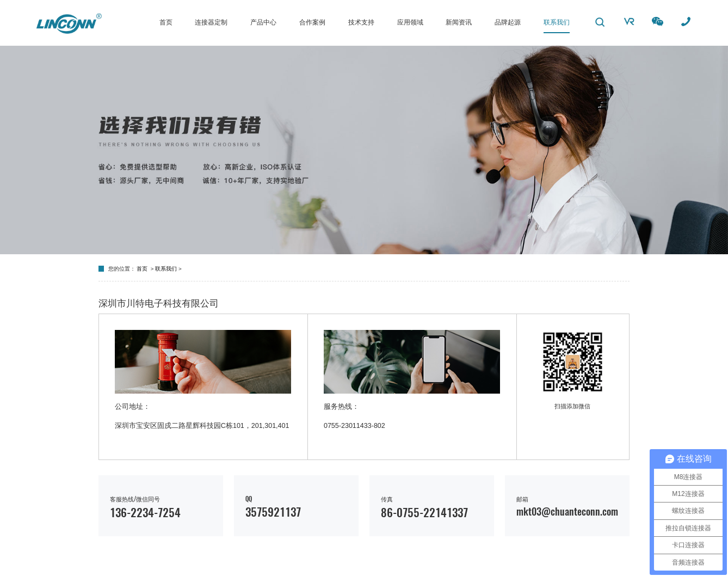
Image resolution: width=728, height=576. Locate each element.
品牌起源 (508, 22)
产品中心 (263, 22)
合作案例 (312, 22)
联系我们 (557, 22)
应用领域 (410, 22)
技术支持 (361, 22)
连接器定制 (211, 22)
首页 (166, 22)
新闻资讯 (459, 22)
